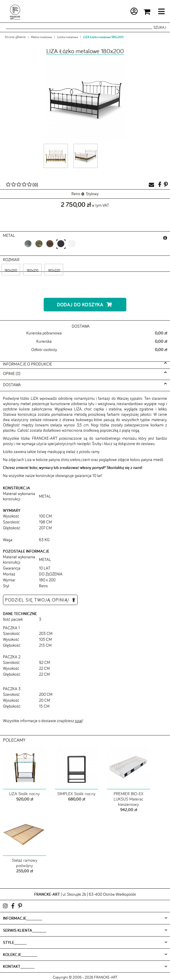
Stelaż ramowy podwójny (25, 863)
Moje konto (118, 12)
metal (10, 235)
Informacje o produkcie (27, 364)
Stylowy (92, 194)
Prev (52, 93)
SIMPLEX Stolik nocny (76, 794)
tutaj (79, 721)
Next (118, 93)
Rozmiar (12, 260)
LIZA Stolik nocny (24, 794)
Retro (76, 194)
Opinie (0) (12, 373)
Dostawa (12, 385)
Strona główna (15, 37)
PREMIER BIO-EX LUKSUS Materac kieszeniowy (129, 799)
